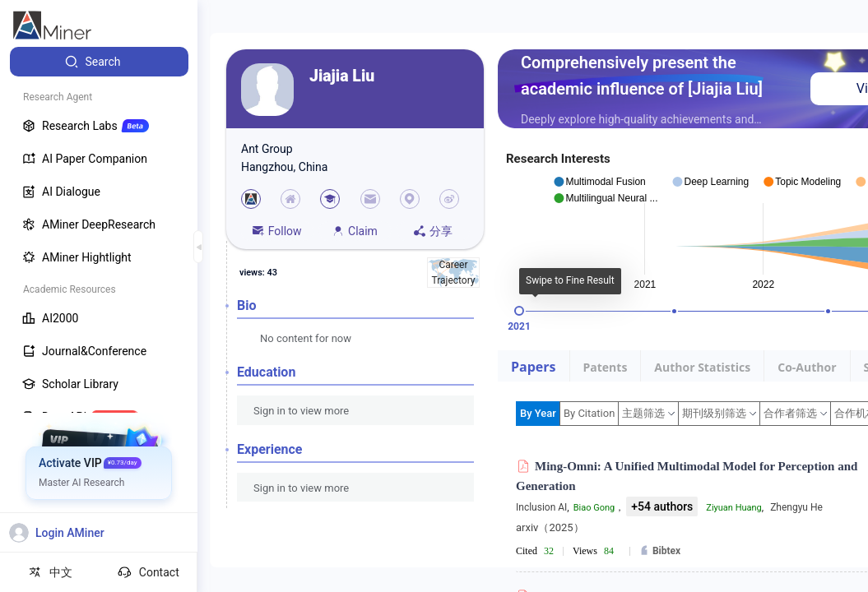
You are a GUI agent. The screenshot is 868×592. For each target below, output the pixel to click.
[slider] (519, 311)
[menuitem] (99, 62)
